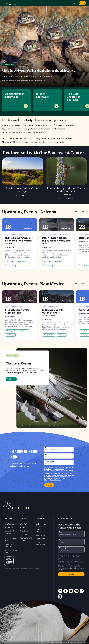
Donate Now (40, 535)
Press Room (24, 531)
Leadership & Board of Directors (9, 533)
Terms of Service (59, 469)
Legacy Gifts (40, 539)
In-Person (10, 266)
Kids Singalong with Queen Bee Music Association (57, 315)
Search (75, 3)
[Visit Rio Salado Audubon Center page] (23, 179)
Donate (82, 3)
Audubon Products (39, 531)
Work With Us (25, 524)
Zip (46, 455)
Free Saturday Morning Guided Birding (20, 315)
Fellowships (24, 528)
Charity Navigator (9, 561)
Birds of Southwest (42, 95)
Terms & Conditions (56, 480)
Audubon (11, 3)
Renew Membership (40, 543)
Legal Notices (24, 568)
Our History (9, 528)
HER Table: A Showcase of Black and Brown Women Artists (20, 244)
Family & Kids (49, 335)
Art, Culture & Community (16, 262)
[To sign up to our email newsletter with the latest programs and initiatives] (59, 449)
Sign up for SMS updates (26, 539)
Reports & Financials (8, 545)
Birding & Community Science (17, 331)
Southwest (9, 64)
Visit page (11, 379)
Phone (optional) (50, 461)
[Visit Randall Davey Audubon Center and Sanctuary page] (66, 179)
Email (47, 448)
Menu (4, 3)
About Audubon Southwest (15, 95)
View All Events (79, 212)
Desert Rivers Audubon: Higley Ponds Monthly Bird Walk (57, 244)
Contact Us (24, 535)
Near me (70, 3)
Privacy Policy (48, 469)
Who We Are (9, 524)
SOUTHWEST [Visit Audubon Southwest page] (13, 356)
